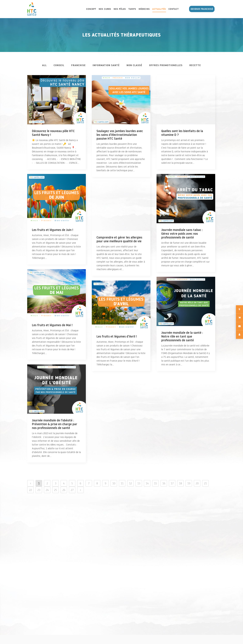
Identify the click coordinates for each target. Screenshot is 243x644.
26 (64, 490)
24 (47, 490)
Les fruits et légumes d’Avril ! (117, 336)
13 (139, 483)
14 (147, 483)
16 (164, 483)
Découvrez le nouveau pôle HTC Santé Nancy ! (53, 133)
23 (39, 490)
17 (172, 483)
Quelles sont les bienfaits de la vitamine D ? (182, 133)
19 (189, 483)
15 (156, 483)
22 (30, 490)
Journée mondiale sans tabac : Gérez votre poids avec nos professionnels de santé (182, 234)
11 (122, 483)
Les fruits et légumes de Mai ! (52, 325)
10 (114, 483)
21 (205, 483)
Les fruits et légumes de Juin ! (52, 230)
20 (197, 483)
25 (56, 490)
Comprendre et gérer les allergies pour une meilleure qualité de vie (119, 239)
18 (181, 483)
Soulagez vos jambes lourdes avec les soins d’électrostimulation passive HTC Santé (120, 135)
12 (130, 483)
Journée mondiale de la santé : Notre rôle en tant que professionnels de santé (182, 336)
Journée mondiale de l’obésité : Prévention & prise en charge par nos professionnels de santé (55, 424)
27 (72, 490)
